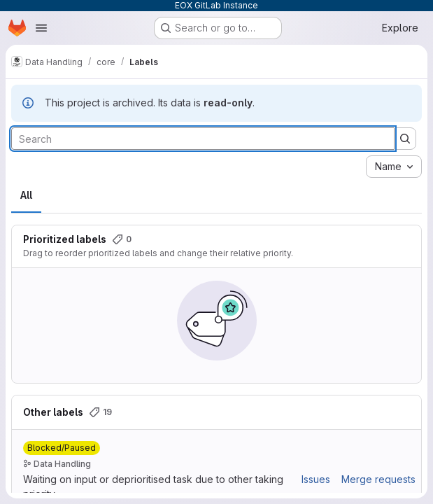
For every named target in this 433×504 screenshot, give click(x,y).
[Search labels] (203, 139)
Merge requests (378, 479)
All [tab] (26, 195)
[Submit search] (405, 139)
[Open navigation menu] (41, 28)
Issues (316, 479)
